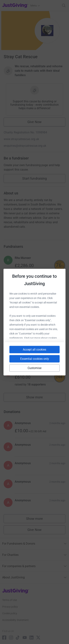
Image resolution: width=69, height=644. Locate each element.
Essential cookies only (35, 359)
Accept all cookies (34, 349)
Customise (35, 368)
